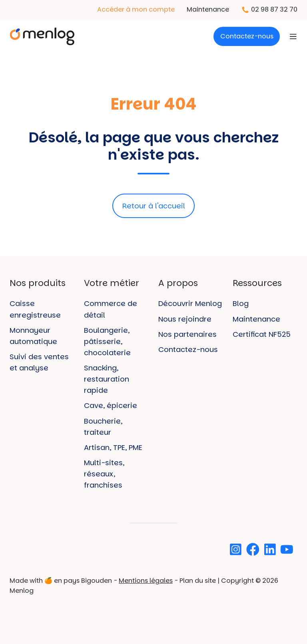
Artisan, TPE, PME (113, 447)
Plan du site (198, 581)
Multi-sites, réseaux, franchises (104, 474)
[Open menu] (293, 37)
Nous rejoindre (185, 319)
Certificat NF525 (262, 334)
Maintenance (208, 9)
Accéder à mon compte (136, 9)
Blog (241, 303)
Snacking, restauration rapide (107, 379)
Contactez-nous (247, 36)
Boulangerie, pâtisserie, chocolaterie (107, 341)
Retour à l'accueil (154, 206)
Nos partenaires (187, 334)
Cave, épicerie (111, 405)
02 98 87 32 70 (274, 9)
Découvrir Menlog (190, 303)
